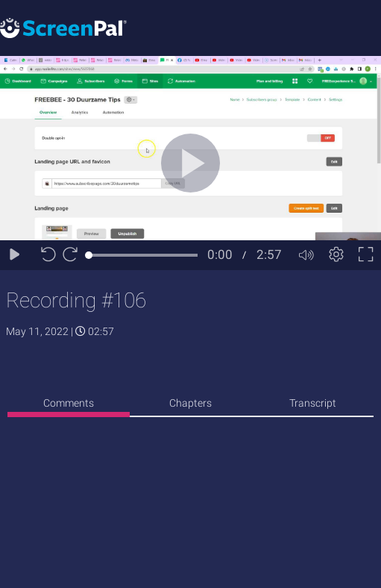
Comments (69, 403)
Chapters (190, 403)
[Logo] (63, 27)
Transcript (313, 403)
